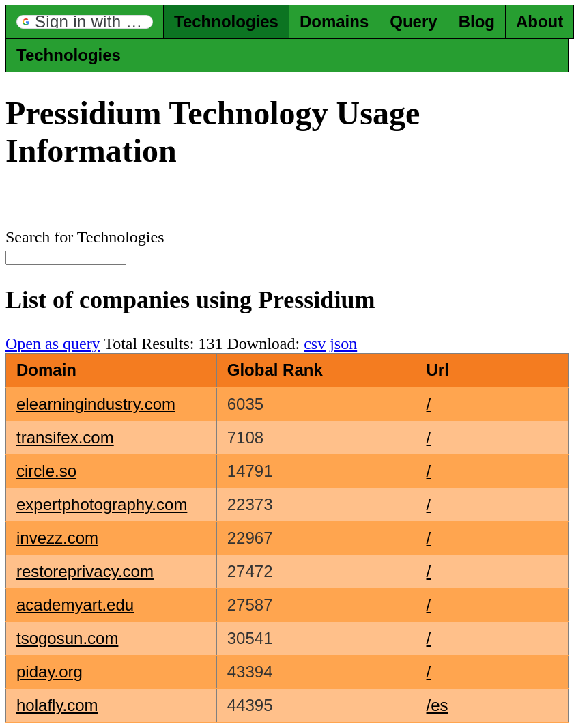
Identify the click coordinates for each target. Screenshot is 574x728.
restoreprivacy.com (85, 571)
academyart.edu (75, 605)
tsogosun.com (67, 638)
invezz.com (57, 538)
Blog (477, 22)
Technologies (226, 22)
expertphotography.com (102, 504)
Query (413, 22)
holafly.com (57, 705)
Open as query (53, 344)
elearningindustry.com (96, 404)
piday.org (49, 672)
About (540, 22)
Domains (334, 22)
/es (437, 705)
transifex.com (65, 437)
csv (315, 344)
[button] (85, 22)
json (343, 344)
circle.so (46, 471)
